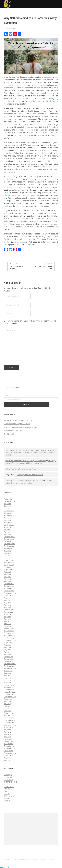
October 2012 (9, 722)
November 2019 (10, 543)
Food (6, 784)
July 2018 (7, 572)
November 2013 (10, 692)
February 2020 (9, 536)
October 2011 (9, 750)
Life (5, 791)
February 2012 (9, 741)
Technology (9, 796)
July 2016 (7, 616)
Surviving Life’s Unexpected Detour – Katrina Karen (24, 480)
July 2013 (7, 701)
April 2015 (8, 652)
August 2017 (8, 595)
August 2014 (8, 670)
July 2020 (7, 529)
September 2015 (10, 640)
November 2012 (10, 720)
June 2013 (8, 703)
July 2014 (7, 673)
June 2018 (8, 574)
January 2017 (9, 612)
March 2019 (8, 557)
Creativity (8, 779)
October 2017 (9, 590)
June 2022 (8, 506)
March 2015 (8, 654)
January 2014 (9, 687)
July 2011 (7, 757)
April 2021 (7, 517)
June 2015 (8, 647)
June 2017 (8, 600)
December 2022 (10, 501)
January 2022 (9, 513)
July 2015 (7, 645)
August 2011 (8, 755)
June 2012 (8, 732)
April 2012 (7, 736)
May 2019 (7, 553)
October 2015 (9, 637)
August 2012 (8, 727)
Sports (7, 793)
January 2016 (9, 630)
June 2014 (8, 675)
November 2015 (10, 635)
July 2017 (7, 597)
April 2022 (8, 508)
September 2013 (10, 696)
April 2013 (8, 708)
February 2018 (9, 583)
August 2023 (8, 499)
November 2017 (10, 588)
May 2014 (7, 677)
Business (8, 777)
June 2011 (7, 760)
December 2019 (10, 541)
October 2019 (9, 546)
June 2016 (8, 619)
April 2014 (8, 680)
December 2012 (10, 717)
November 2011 (10, 748)
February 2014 (9, 684)
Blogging (8, 775)
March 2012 (8, 739)
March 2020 (8, 534)
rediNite (7, 195)
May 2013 (7, 706)
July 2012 (7, 729)
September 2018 (10, 567)
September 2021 (10, 515)
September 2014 (10, 668)
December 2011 (10, 746)
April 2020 (8, 532)
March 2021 (8, 520)
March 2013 (8, 710)
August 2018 (8, 569)
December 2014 (10, 661)
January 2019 (9, 562)
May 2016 (7, 621)
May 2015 (7, 649)
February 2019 (9, 560)
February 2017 (9, 609)
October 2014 (9, 666)
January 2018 (9, 586)
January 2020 (9, 539)
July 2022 (7, 503)
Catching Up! (9, 434)
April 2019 (8, 555)
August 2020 (9, 527)
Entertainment (10, 782)
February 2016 (9, 628)
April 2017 (7, 605)
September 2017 (10, 593)
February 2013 (9, 713)
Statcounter (5, 867)
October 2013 (9, 694)
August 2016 (8, 614)
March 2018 (8, 581)
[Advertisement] (31, 829)
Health (7, 789)
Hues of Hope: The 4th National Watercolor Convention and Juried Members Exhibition (30, 452)
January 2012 (9, 743)
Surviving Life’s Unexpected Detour (17, 423)
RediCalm (54, 101)
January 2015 (9, 659)
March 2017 (8, 607)
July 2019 (7, 550)
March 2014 (8, 682)
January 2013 (9, 715)
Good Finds (9, 786)
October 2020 (9, 525)
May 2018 (7, 576)
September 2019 (10, 548)
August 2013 (8, 699)
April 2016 (8, 623)
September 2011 (10, 753)
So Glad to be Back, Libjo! (13, 430)
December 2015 (10, 633)
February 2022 (9, 510)
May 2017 (7, 602)
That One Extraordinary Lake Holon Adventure (21, 427)
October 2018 (9, 565)
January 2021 (9, 522)
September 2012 (10, 724)
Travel (7, 798)
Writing (7, 800)
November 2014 (10, 663)
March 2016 (8, 626)
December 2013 (10, 689)
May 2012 (7, 734)
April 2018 (8, 579)
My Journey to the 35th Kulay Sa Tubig (18, 420)
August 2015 (8, 642)
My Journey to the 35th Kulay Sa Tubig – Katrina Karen (26, 450)
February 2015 (9, 656)
